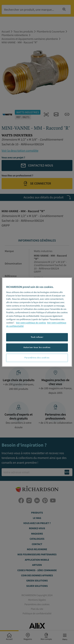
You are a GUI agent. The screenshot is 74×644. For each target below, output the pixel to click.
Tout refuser (37, 337)
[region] (37, 322)
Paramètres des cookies (37, 358)
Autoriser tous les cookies (37, 347)
